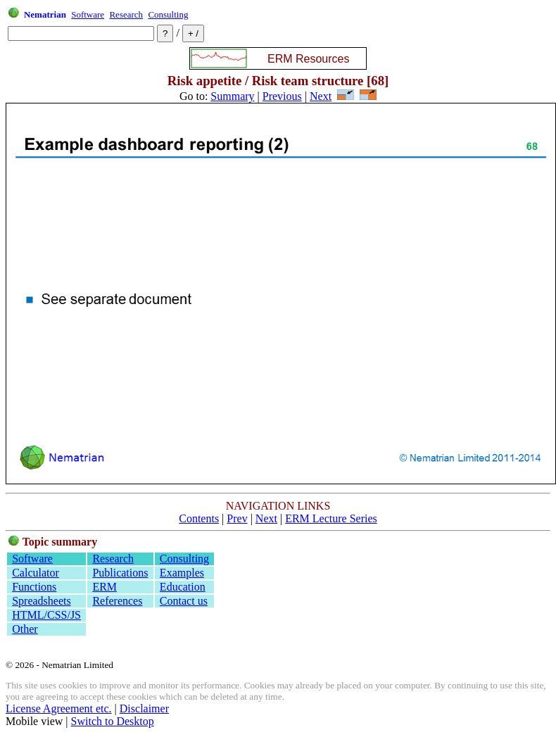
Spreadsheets (42, 601)
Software (88, 14)
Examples (182, 573)
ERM (105, 587)
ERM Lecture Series (331, 518)
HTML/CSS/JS (46, 615)
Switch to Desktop (113, 721)
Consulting (168, 14)
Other (25, 629)
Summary (232, 96)
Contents (199, 518)
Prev (237, 518)
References (117, 601)
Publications (120, 573)
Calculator (36, 573)
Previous (282, 96)
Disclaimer (144, 708)
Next (321, 96)
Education (183, 587)
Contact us (184, 601)
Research (126, 14)
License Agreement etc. (59, 708)
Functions (34, 587)
